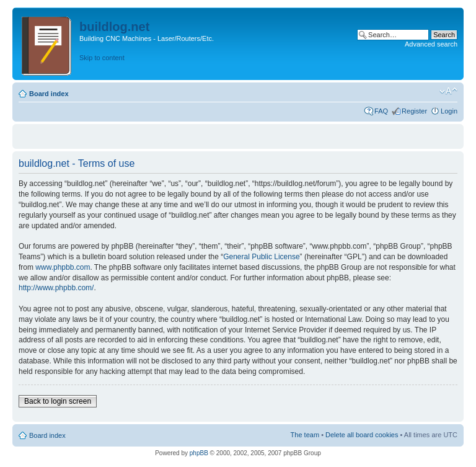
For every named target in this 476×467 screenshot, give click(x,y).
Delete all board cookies (362, 435)
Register (414, 111)
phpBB (199, 453)
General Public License (261, 257)
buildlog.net (114, 27)
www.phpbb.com (63, 267)
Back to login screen (58, 401)
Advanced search (431, 44)
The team (305, 435)
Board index (49, 94)
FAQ (381, 111)
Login (449, 111)
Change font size (448, 91)
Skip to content (102, 58)
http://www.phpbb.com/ (56, 288)
